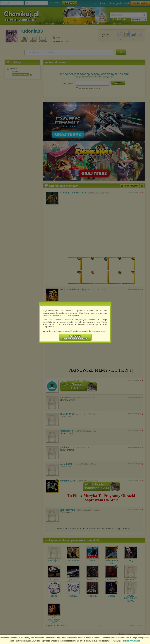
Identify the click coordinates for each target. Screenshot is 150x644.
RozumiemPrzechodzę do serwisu (75, 337)
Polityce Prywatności (131, 641)
